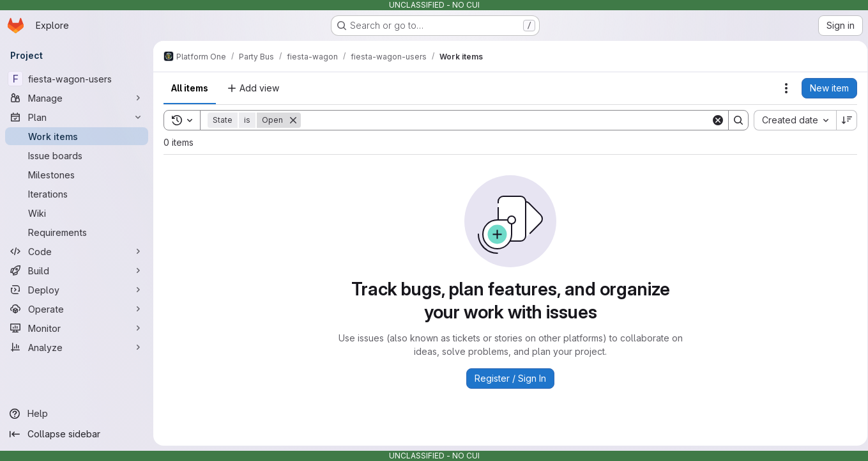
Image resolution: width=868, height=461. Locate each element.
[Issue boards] (77, 155)
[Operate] (77, 309)
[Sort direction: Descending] (842, 120)
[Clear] (713, 120)
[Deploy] (77, 290)
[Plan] (77, 117)
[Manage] (77, 98)
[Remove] (293, 120)
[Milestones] (77, 175)
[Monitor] (77, 328)
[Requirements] (77, 232)
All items (190, 88)
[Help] (77, 414)
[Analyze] (77, 347)
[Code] (77, 251)
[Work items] (77, 136)
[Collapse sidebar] (77, 434)
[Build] (77, 270)
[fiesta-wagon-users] (77, 79)
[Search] (504, 120)
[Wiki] (77, 213)
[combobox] (790, 120)
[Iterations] (77, 194)
